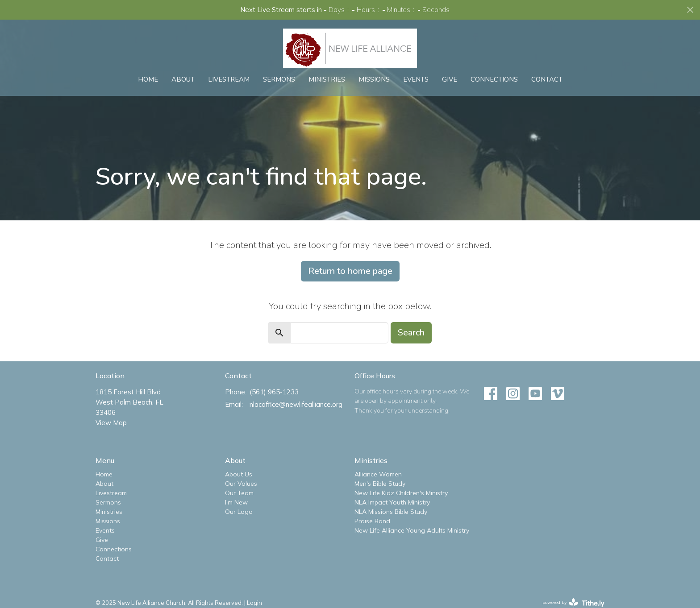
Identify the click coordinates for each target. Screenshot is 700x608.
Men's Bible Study (380, 484)
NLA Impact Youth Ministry (392, 502)
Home (148, 79)
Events (416, 79)
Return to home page (350, 271)
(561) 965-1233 (274, 392)
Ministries (327, 79)
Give (450, 79)
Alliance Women (378, 474)
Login (254, 603)
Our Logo (239, 512)
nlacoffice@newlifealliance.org (296, 404)
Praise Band (372, 521)
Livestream (229, 79)
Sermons (279, 79)
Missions (374, 79)
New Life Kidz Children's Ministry (401, 493)
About (183, 79)
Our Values (241, 484)
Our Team (239, 493)
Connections (494, 79)
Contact (547, 79)
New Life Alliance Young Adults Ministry (412, 530)
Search (411, 333)
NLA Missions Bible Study (391, 512)
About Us (239, 474)
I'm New (236, 502)
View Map (111, 423)
